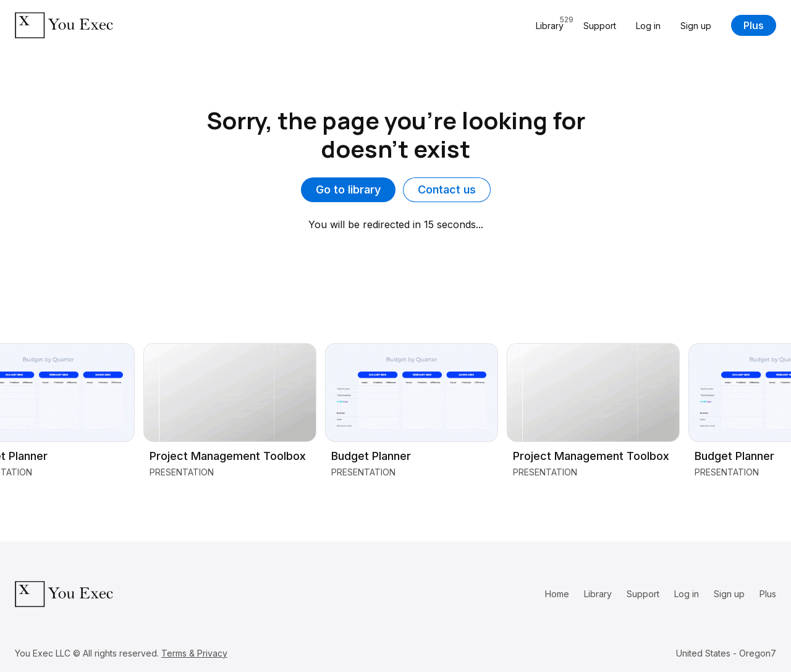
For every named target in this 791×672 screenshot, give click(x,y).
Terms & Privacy (194, 653)
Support (600, 26)
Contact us (447, 189)
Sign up (696, 26)
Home (557, 594)
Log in (648, 26)
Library (598, 594)
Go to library (348, 189)
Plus (754, 25)
